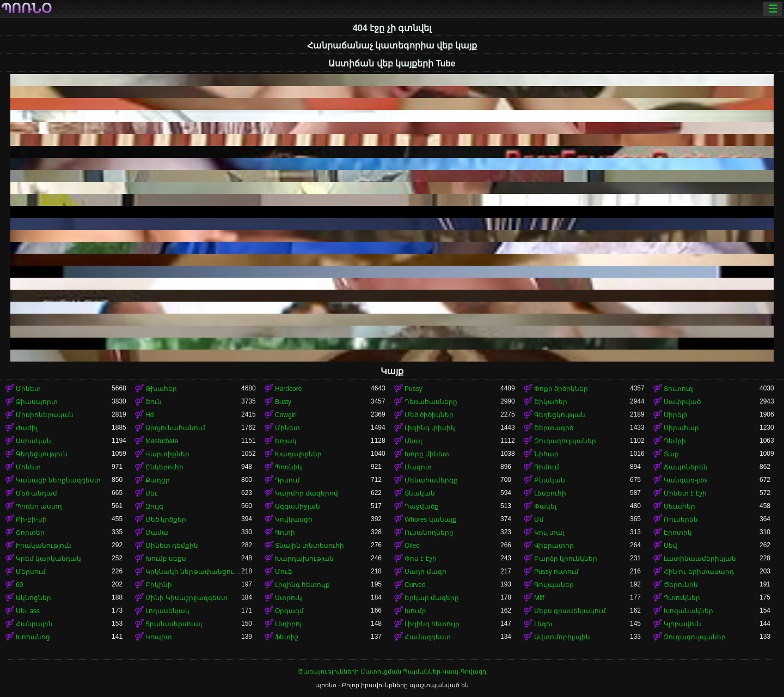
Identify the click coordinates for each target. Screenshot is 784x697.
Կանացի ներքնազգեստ (58, 480)
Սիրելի (676, 415)
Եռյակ (286, 441)
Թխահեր (161, 389)
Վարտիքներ (167, 454)
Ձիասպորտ (37, 402)
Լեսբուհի (550, 493)
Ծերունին (681, 585)
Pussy (414, 389)
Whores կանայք (431, 519)
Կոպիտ (159, 637)
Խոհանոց (33, 637)
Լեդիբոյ (288, 624)
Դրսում (287, 480)
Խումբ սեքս (166, 559)
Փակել (545, 506)
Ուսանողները (429, 533)
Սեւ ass (28, 611)
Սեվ (670, 546)
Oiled (412, 546)
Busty (283, 402)
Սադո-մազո (425, 572)
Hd (149, 415)
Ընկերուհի (164, 467)
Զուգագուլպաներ (565, 441)
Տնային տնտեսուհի (310, 546)
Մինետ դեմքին (172, 546)
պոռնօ (26, 9)
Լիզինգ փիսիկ (430, 428)
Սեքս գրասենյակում (570, 611)
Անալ (413, 441)
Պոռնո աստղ (39, 506)
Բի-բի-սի (31, 519)
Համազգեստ (428, 637)
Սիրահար (681, 428)
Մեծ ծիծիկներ (429, 415)
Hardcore (288, 389)
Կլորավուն (682, 624)
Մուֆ (284, 572)
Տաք (671, 454)
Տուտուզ (678, 389)
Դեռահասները (431, 402)
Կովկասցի (294, 519)
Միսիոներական (45, 415)
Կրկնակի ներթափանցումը (193, 572)
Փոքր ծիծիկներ (561, 389)
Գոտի (285, 533)
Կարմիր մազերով (307, 493)
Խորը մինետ (427, 454)
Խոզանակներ (688, 611)
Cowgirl (286, 415)
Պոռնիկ (289, 467)
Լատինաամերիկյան (700, 559)
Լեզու (544, 624)
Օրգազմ (289, 611)
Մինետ (28, 389)
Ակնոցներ (33, 598)
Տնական (420, 493)
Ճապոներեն (686, 467)
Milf (539, 598)
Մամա (157, 533)
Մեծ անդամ (36, 493)
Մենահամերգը (431, 480)
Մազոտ (418, 467)
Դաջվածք (422, 506)
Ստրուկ (289, 598)
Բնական (550, 480)
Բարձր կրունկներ (566, 559)
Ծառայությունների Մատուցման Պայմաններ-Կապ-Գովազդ (392, 671)
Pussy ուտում (556, 572)
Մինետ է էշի (685, 493)
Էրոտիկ (678, 533)
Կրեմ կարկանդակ (48, 559)
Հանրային (34, 624)
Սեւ (151, 493)
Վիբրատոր (554, 546)
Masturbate (162, 441)
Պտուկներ (682, 598)
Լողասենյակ (167, 611)
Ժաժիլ (27, 428)
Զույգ (154, 506)
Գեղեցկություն (42, 454)
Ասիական (33, 441)
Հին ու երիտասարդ (699, 572)
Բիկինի (159, 585)
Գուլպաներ (554, 585)
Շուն (154, 402)
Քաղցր (158, 480)
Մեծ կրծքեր (166, 519)
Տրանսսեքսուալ (174, 624)
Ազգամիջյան (298, 506)
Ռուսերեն (681, 519)
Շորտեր (30, 533)
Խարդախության (304, 559)
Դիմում (547, 467)
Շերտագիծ (554, 428)
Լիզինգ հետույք (302, 585)
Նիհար (546, 454)
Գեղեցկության (560, 415)
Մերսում (31, 572)
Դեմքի (675, 441)
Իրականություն (44, 546)
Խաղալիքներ (298, 454)
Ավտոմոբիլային (562, 637)
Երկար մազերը (432, 598)
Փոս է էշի (421, 559)
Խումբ (415, 611)
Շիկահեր (551, 402)
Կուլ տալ (549, 533)
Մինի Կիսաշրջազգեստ (186, 598)
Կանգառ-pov (685, 480)
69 (19, 585)
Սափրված (682, 402)
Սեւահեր (679, 506)
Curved (415, 585)
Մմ (539, 519)
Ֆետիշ (287, 637)
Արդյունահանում (175, 428)
